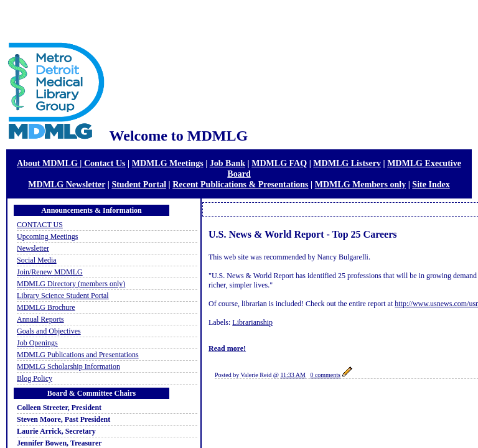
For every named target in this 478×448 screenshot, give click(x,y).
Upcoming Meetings (47, 236)
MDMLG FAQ (279, 163)
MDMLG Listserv (347, 163)
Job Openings (37, 343)
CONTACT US (40, 225)
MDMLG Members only (361, 184)
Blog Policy (35, 378)
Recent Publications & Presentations (240, 184)
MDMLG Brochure (46, 307)
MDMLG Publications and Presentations (78, 355)
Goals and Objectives (49, 331)
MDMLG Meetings (168, 163)
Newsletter (33, 248)
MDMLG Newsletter (67, 184)
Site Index (431, 184)
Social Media (37, 260)
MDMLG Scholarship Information (68, 366)
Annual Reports (40, 319)
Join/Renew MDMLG (50, 272)
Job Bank (227, 163)
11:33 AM (293, 375)
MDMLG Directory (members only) (71, 284)
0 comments (325, 375)
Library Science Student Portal (63, 296)
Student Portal (139, 184)
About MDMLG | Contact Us (71, 163)
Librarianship (252, 322)
